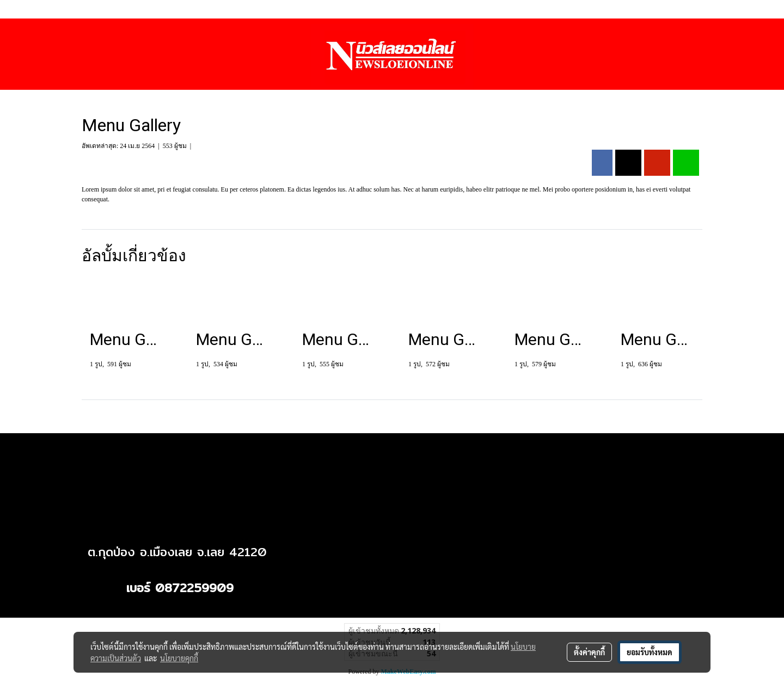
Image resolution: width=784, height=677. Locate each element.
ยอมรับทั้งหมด (650, 652)
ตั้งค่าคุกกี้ (589, 652)
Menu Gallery (216, 146)
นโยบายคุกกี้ (179, 658)
